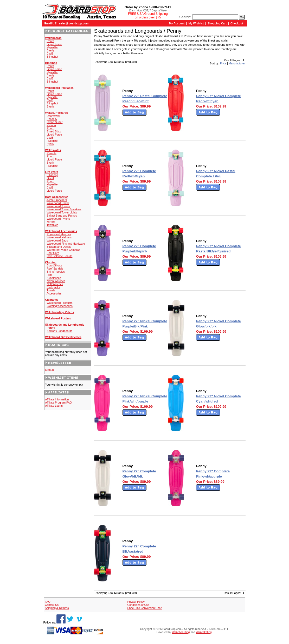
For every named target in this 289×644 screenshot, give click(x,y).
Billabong (52, 175)
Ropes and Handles (59, 234)
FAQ (47, 602)
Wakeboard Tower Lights (62, 212)
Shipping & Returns (57, 608)
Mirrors (51, 222)
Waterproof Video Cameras (63, 250)
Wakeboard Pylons (58, 219)
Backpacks (53, 287)
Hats (49, 275)
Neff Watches (55, 284)
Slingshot (52, 57)
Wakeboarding (181, 632)
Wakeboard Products (59, 303)
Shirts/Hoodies (56, 272)
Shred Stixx (54, 131)
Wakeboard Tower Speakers (64, 209)
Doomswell (53, 116)
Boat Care (53, 253)
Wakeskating (204, 632)
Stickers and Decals (59, 247)
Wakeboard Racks (58, 203)
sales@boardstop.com (74, 23)
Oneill (50, 178)
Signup (50, 370)
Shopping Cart (217, 23)
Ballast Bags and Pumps (62, 216)
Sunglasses (54, 278)
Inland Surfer (54, 122)
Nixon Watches (56, 281)
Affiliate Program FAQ (59, 403)
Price (223, 63)
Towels (51, 290)
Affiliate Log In (54, 406)
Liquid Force (54, 44)
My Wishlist (196, 23)
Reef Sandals (55, 269)
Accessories (54, 293)
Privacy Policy (136, 602)
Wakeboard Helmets (59, 237)
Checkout (237, 23)
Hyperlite (52, 47)
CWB (50, 53)
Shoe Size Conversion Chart (145, 608)
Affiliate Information (57, 399)
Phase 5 (52, 119)
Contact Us (52, 605)
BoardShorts (54, 265)
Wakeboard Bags (57, 240)
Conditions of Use (138, 605)
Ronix (50, 41)
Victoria (51, 125)
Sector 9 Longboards (59, 331)
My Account (177, 23)
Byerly (50, 50)
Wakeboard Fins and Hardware (66, 244)
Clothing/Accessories (60, 306)
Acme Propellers (57, 200)
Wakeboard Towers (58, 206)
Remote (51, 153)
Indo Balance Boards (59, 256)
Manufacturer (237, 63)
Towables (52, 225)
